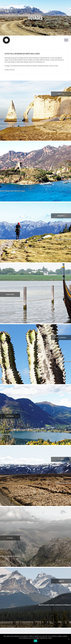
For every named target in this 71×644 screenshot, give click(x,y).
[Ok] (69, 639)
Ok (35, 641)
